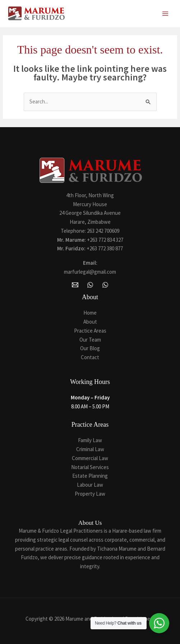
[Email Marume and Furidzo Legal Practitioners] (75, 285)
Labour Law (90, 485)
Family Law (90, 440)
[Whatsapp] (105, 285)
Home (90, 313)
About (90, 322)
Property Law (90, 494)
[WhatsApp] (90, 285)
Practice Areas (90, 331)
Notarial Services (90, 467)
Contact (90, 357)
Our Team (90, 340)
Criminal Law (90, 449)
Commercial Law (90, 458)
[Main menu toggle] (165, 14)
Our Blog (90, 348)
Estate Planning (90, 476)
